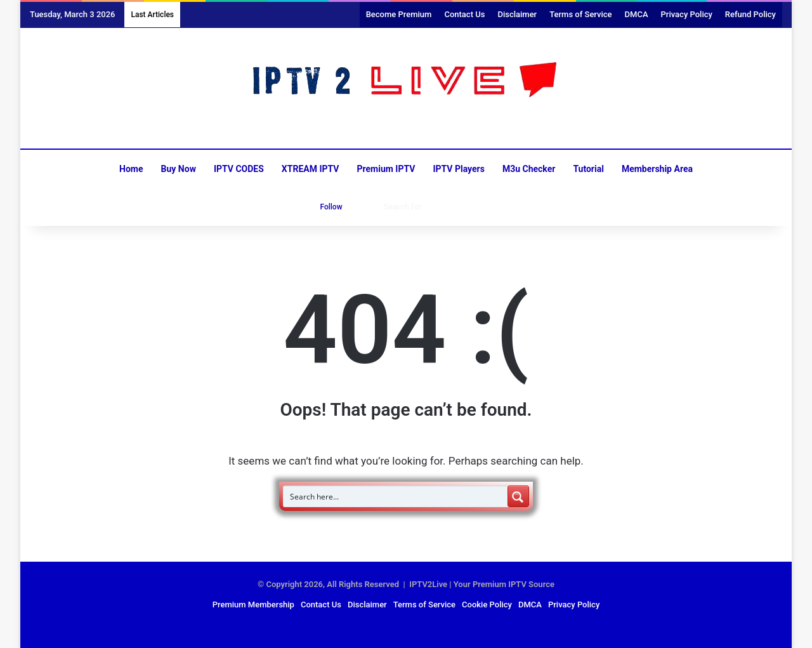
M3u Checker (529, 169)
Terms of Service (580, 14)
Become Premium (399, 14)
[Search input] (396, 496)
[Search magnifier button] (518, 496)
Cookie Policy (487, 605)
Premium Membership (253, 605)
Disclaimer (517, 14)
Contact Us (464, 14)
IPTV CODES (239, 169)
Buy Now (179, 169)
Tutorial (588, 169)
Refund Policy (750, 14)
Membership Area (657, 169)
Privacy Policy (687, 14)
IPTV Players (458, 169)
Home (131, 169)
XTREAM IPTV (311, 169)
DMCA (637, 14)
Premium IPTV (386, 169)
